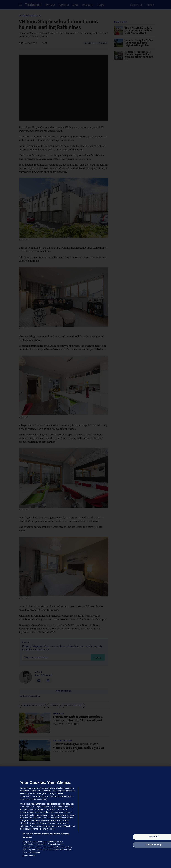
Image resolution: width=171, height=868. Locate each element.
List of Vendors (29, 856)
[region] (85, 817)
